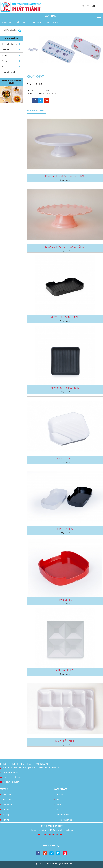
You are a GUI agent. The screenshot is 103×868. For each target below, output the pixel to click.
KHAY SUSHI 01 (65, 600)
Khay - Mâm (52, 22)
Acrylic (4, 55)
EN (88, 6)
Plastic (4, 61)
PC (3, 67)
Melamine (37, 22)
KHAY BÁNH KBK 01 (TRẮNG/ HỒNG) (65, 247)
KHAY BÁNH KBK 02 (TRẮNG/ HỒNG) (65, 176)
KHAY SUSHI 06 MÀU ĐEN (65, 317)
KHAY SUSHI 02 (65, 529)
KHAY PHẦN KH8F (65, 741)
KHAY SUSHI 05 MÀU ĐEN (65, 388)
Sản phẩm (21, 22)
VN (93, 6)
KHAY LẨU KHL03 (65, 670)
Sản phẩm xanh (9, 72)
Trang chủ (6, 22)
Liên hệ (6, 820)
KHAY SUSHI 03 (65, 458)
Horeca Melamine (9, 44)
